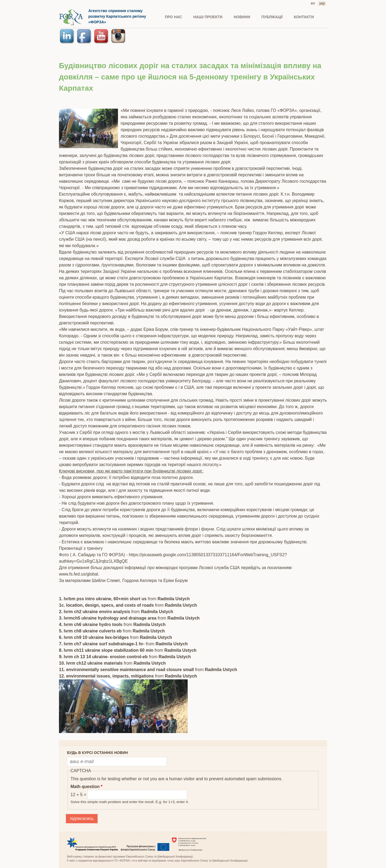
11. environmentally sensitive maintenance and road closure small (126, 670)
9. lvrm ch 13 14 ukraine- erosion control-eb (103, 657)
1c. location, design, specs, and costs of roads (106, 605)
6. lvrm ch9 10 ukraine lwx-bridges (94, 637)
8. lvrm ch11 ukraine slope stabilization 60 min (106, 650)
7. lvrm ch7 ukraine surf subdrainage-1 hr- (102, 644)
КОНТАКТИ (304, 17)
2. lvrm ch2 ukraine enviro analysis (94, 612)
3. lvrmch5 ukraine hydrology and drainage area (108, 618)
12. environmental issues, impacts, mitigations (106, 676)
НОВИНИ (242, 17)
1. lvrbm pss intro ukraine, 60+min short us (103, 599)
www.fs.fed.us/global (79, 574)
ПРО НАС (173, 17)
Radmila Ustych (174, 599)
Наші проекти (208, 17)
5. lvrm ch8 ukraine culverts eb (91, 631)
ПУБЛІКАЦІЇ (272, 17)
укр (322, 3)
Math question (86, 787)
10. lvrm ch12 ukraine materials (91, 663)
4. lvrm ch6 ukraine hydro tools (91, 625)
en (313, 3)
